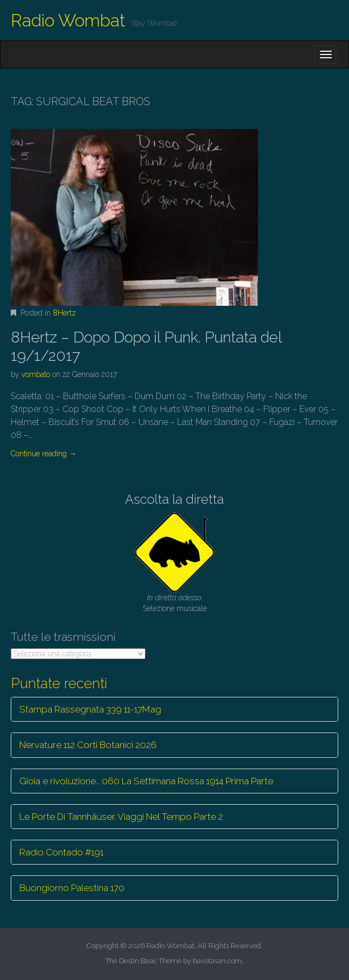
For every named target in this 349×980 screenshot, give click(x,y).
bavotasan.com (217, 961)
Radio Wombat (68, 20)
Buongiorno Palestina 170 (72, 888)
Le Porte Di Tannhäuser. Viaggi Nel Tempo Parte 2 (121, 817)
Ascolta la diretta (174, 499)
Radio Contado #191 (61, 852)
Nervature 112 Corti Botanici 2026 (88, 745)
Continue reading (44, 454)
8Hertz (64, 313)
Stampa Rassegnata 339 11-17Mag (90, 709)
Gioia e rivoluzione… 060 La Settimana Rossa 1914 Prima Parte (146, 781)
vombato (36, 374)
